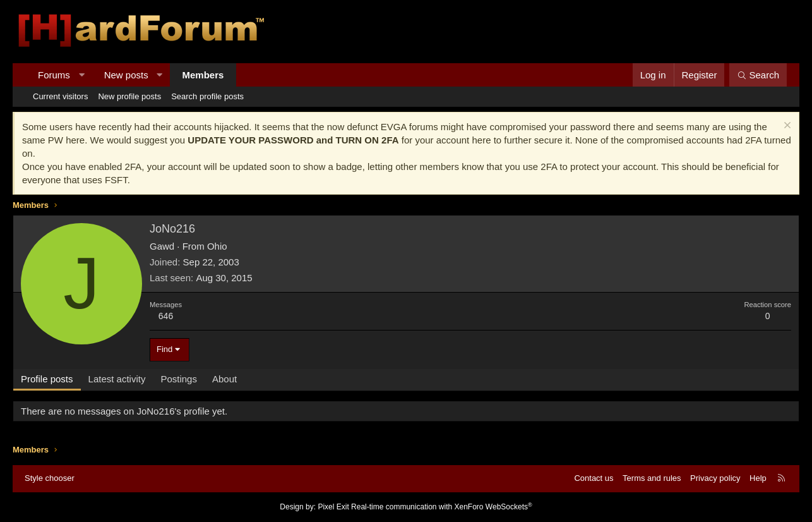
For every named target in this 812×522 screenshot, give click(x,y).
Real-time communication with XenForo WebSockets (442, 507)
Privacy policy (715, 478)
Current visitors (60, 96)
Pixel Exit (333, 507)
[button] (81, 75)
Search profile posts (207, 96)
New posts (126, 75)
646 (166, 316)
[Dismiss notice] (786, 127)
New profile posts (129, 96)
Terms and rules (652, 478)
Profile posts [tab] (47, 379)
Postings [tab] (179, 379)
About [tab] (224, 379)
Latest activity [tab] (117, 379)
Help (758, 478)
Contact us (594, 478)
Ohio (217, 246)
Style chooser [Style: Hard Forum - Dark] (50, 478)
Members (203, 75)
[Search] (758, 75)
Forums (54, 75)
